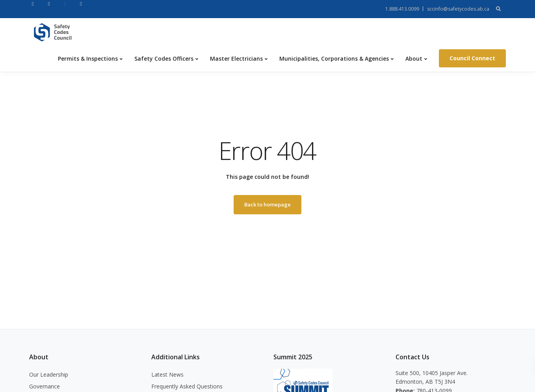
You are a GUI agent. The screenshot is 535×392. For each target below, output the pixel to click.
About (414, 59)
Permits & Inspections (88, 59)
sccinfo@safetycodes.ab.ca (458, 9)
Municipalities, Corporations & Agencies (334, 59)
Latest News (167, 374)
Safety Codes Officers (164, 59)
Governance (45, 386)
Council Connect (472, 58)
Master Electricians (236, 59)
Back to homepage (267, 204)
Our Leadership (49, 374)
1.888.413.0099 (402, 9)
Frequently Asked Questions (187, 386)
